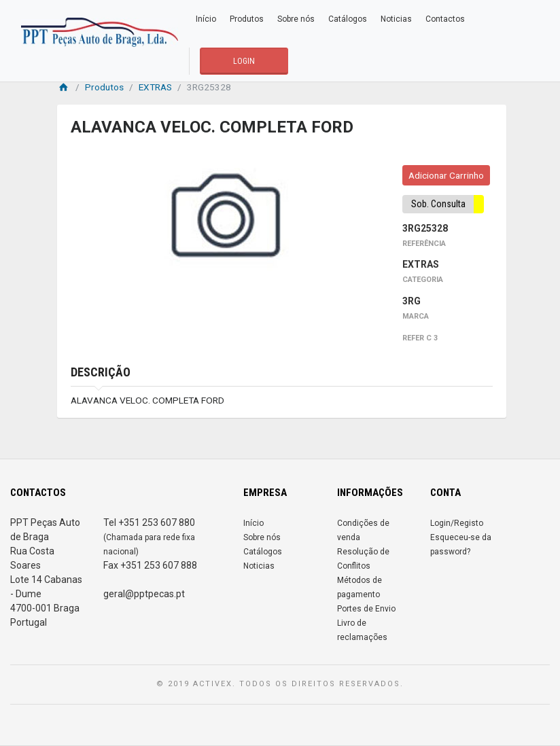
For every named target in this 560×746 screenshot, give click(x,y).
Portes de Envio (366, 609)
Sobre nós (296, 19)
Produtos (247, 19)
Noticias (396, 19)
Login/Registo (457, 523)
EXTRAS (155, 87)
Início (206, 19)
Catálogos (348, 19)
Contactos (445, 19)
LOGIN (244, 61)
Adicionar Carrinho (446, 175)
